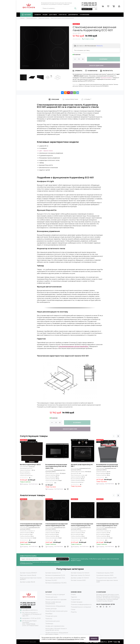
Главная (38, 15)
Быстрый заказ (33, 484)
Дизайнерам (73, 15)
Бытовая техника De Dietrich (80, 573)
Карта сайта (33, 642)
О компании (84, 15)
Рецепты (74, 612)
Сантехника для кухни (53, 621)
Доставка (53, 15)
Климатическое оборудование (55, 606)
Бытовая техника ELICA (53, 573)
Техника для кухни (51, 597)
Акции (45, 15)
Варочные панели (108, 84)
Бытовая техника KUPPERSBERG (100, 86)
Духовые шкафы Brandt (27, 582)
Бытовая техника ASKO (78, 580)
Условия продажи (77, 602)
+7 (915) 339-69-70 (89, 3)
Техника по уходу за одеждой (55, 595)
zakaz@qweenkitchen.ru (30, 610)
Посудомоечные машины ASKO (106, 578)
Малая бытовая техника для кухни (56, 611)
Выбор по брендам (84, 86)
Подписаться (62, 559)
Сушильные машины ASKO (105, 575)
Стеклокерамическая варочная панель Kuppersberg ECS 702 (82, 525)
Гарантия (74, 597)
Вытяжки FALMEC (51, 580)
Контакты (63, 15)
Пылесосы (49, 619)
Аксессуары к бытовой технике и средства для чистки (56, 629)
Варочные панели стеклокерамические (91, 84)
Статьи (73, 609)
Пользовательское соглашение (81, 607)
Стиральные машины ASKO (105, 573)
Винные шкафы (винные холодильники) (53, 603)
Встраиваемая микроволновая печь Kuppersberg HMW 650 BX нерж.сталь (56, 466)
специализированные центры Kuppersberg (73, 346)
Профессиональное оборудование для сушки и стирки (57, 633)
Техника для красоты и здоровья (56, 599)
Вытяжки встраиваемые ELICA (55, 575)
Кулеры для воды (51, 609)
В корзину (104, 59)
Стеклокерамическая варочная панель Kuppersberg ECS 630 (57, 525)
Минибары (49, 614)
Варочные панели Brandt (28, 575)
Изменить (100, 46)
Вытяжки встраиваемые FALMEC (56, 583)
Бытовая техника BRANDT (28, 573)
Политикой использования (66, 639)
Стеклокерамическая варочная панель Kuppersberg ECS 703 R (107, 525)
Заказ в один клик (96, 66)
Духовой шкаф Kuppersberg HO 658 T (82, 465)
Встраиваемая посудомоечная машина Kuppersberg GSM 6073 (107, 465)
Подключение (75, 599)
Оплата (73, 595)
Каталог (26, 15)
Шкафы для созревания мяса (55, 626)
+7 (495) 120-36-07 (89, 5)
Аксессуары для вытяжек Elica (55, 578)
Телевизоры (49, 624)
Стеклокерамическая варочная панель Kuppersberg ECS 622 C (31, 525)
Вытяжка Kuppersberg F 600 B (30, 465)
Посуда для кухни (51, 616)
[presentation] (114, 436)
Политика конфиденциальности (81, 604)
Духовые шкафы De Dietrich (80, 578)
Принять (94, 639)
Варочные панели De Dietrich (80, 575)
